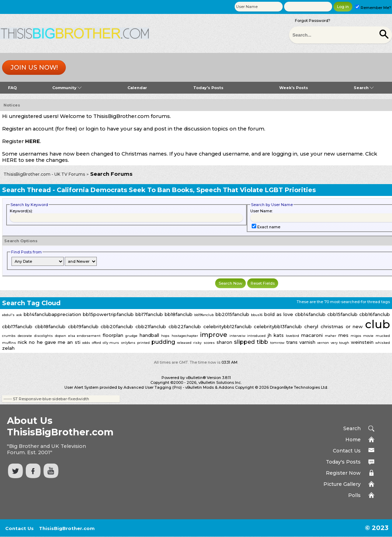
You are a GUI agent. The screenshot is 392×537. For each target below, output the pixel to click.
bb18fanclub (179, 314)
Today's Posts (208, 88)
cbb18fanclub (50, 326)
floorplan (113, 335)
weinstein (362, 342)
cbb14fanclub (310, 314)
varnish (307, 342)
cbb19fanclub (83, 326)
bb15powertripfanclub (108, 314)
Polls (354, 495)
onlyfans (128, 343)
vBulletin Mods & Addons (210, 387)
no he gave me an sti (54, 342)
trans (292, 342)
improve (214, 335)
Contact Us (347, 451)
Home (353, 440)
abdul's (8, 315)
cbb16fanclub (375, 314)
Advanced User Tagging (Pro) (153, 387)
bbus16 (257, 315)
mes (343, 335)
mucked (383, 336)
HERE (33, 141)
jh (270, 335)
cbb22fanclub (185, 326)
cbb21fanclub (151, 326)
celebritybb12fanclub (228, 326)
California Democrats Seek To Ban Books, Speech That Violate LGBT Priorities (186, 190)
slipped (244, 342)
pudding (163, 342)
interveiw (237, 336)
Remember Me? (373, 8)
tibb (262, 342)
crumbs (9, 336)
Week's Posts (294, 88)
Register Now (343, 473)
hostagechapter (185, 336)
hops (165, 336)
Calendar (137, 88)
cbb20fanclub (117, 326)
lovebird (292, 336)
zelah (8, 348)
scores (209, 343)
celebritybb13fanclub (278, 326)
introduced (256, 336)
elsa (72, 336)
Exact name (266, 227)
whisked (383, 343)
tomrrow (277, 343)
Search (364, 88)
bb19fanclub (204, 315)
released (184, 343)
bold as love (279, 314)
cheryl (311, 326)
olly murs (111, 343)
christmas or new (342, 326)
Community (67, 88)
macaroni (312, 335)
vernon (323, 343)
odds (86, 343)
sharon (224, 342)
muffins (9, 343)
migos (356, 336)
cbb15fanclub (342, 314)
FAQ (12, 88)
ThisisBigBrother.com (67, 528)
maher (331, 336)
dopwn (61, 336)
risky (197, 343)
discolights (44, 336)
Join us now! (34, 68)
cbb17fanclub (17, 326)
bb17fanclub (149, 314)
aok (19, 315)
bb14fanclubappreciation (52, 314)
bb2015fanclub (232, 314)
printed (143, 343)
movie (368, 336)
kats (279, 335)
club (378, 324)
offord (96, 343)
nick (22, 342)
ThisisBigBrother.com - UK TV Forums (44, 174)
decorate (25, 336)
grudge (131, 336)
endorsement (89, 336)
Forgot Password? (313, 21)
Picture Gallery (342, 484)
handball (149, 335)
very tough (340, 343)
